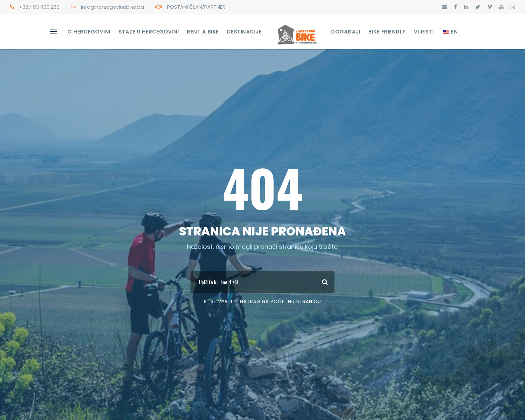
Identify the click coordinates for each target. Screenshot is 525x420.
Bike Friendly (387, 32)
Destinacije (244, 32)
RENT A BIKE (203, 32)
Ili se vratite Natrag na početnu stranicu (262, 301)
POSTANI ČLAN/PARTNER (196, 7)
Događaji (346, 32)
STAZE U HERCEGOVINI (149, 32)
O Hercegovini (89, 32)
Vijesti (424, 32)
